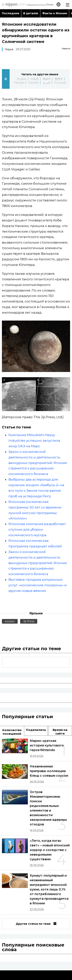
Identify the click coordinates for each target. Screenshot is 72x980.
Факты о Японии (55, 13)
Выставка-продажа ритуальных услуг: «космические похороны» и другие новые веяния (38, 585)
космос (10, 621)
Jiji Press (29, 621)
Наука (9, 49)
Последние (11, 13)
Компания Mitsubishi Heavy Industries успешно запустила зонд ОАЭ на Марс (34, 441)
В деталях (31, 13)
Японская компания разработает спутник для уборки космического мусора (37, 529)
